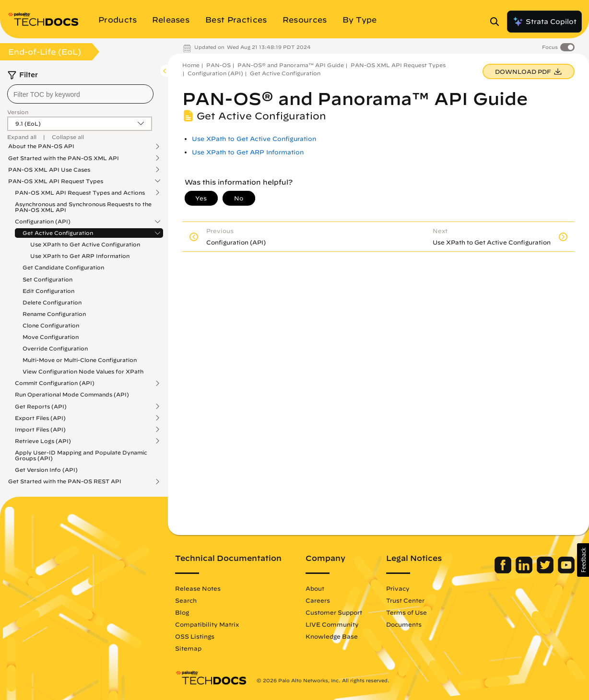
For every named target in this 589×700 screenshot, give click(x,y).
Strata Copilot (544, 22)
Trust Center (405, 600)
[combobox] (80, 94)
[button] (583, 560)
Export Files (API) (40, 418)
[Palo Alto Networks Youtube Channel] (566, 571)
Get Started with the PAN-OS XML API (64, 158)
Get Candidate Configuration (63, 267)
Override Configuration (55, 348)
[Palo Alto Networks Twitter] (546, 571)
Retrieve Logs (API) (43, 441)
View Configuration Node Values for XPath (83, 371)
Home (191, 65)
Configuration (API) (43, 222)
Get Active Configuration (58, 233)
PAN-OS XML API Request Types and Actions (80, 193)
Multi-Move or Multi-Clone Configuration (80, 360)
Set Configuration (47, 279)
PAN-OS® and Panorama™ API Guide (291, 65)
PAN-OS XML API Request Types (56, 181)
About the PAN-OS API (41, 146)
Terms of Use (406, 612)
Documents (404, 624)
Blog (182, 612)
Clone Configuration (51, 325)
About (315, 588)
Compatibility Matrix (207, 624)
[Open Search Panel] (497, 22)
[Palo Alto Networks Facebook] (504, 571)
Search (186, 600)
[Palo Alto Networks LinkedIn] (525, 571)
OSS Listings (195, 636)
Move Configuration (51, 337)
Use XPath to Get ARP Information (80, 256)
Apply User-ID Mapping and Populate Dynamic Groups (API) (81, 455)
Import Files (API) (40, 430)
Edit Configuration (48, 291)
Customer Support (334, 612)
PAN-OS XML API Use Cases (49, 170)
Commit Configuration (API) (55, 383)
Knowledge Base (332, 636)
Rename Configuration (54, 314)
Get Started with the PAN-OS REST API (65, 481)
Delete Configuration (52, 302)
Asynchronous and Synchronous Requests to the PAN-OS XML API (83, 207)
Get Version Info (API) (46, 470)
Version (18, 112)
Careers (318, 600)
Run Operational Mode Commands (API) (72, 394)
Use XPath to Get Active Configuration (85, 244)
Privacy (398, 588)
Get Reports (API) (41, 407)
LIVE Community (332, 624)
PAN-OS (218, 65)
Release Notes (198, 588)
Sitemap (188, 648)
